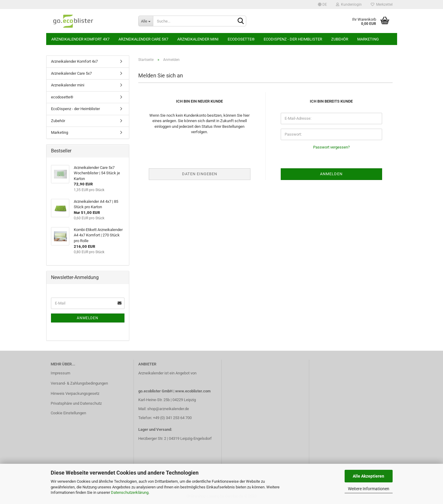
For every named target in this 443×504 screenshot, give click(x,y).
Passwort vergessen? (331, 147)
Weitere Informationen (369, 489)
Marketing (368, 39)
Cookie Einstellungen (68, 413)
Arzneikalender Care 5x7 (143, 39)
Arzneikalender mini (198, 39)
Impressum (60, 373)
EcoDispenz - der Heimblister (293, 39)
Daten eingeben (200, 174)
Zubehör (340, 39)
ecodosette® (241, 39)
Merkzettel (382, 4)
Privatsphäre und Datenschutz (76, 403)
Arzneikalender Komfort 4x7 (80, 39)
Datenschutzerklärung (130, 492)
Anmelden (88, 318)
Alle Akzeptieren (368, 476)
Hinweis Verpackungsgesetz (75, 393)
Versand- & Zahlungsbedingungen (79, 383)
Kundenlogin (349, 4)
